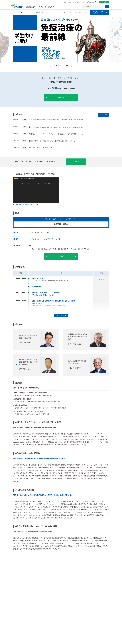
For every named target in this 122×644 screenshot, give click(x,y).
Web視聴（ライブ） (52, 239)
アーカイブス (83, 465)
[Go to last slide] (50, 66)
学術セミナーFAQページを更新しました (41, 148)
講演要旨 (52, 162)
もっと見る (60, 316)
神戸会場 (34, 239)
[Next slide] (72, 66)
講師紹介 (40, 162)
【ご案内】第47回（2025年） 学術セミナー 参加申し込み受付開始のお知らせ (52, 141)
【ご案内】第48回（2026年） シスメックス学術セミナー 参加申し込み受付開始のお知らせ (56, 127)
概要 (17, 162)
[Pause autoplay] (67, 66)
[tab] (54, 66)
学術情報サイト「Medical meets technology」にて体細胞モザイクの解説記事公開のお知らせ (56, 134)
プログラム (28, 162)
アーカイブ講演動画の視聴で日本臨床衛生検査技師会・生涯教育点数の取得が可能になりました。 (58, 120)
